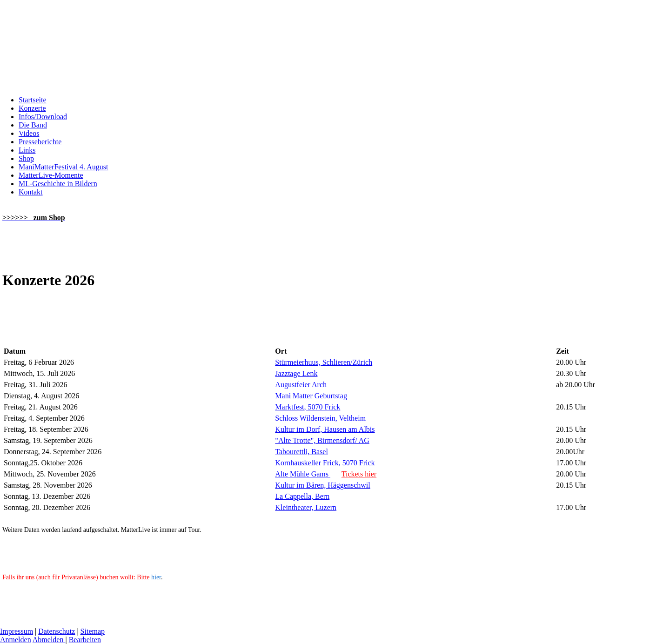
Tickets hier (359, 474)
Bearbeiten (85, 640)
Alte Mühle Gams (303, 474)
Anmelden (16, 640)
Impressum (17, 631)
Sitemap (93, 631)
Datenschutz (57, 631)
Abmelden (49, 640)
